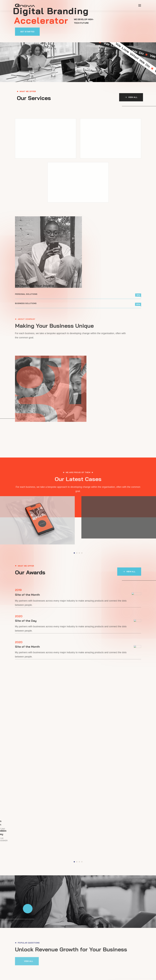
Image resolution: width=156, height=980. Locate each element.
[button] (38, 31)
